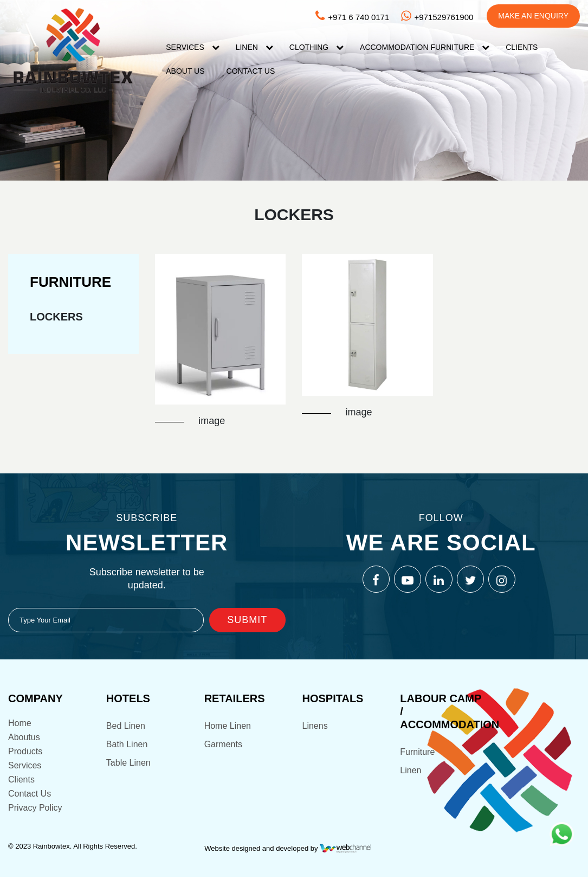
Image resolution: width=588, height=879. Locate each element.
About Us (185, 71)
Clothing (309, 47)
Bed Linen (126, 727)
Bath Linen (127, 745)
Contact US (251, 71)
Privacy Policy (35, 809)
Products (25, 752)
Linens (315, 727)
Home (20, 724)
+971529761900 (437, 17)
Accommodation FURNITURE (417, 47)
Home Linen (228, 727)
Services (185, 47)
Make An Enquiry (533, 16)
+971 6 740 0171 (351, 17)
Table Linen (128, 764)
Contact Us (30, 795)
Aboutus (24, 738)
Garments (223, 745)
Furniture (417, 753)
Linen (247, 47)
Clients (522, 47)
